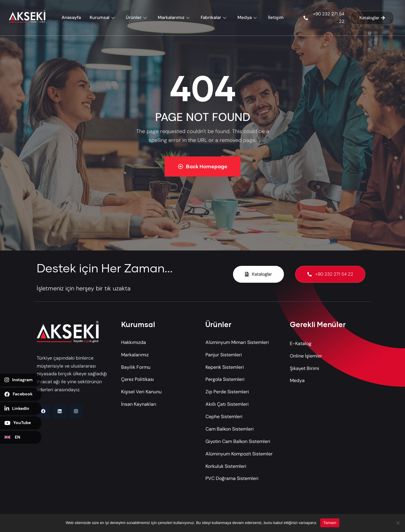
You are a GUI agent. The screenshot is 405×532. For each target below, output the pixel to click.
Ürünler (137, 17)
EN (12, 437)
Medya (248, 17)
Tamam (330, 523)
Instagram (19, 380)
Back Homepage (203, 166)
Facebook (19, 394)
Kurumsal (103, 17)
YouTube (18, 423)
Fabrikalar (214, 17)
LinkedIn (17, 409)
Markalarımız (174, 17)
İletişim (276, 17)
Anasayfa (71, 17)
